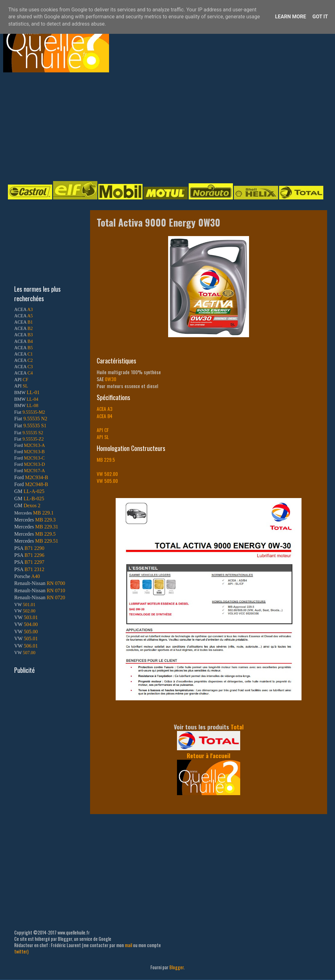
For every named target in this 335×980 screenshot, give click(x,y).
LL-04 (32, 399)
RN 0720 (56, 597)
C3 (30, 367)
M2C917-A (34, 471)
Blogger (177, 967)
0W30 (111, 379)
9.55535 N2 (35, 419)
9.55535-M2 (34, 412)
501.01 (29, 605)
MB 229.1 (43, 513)
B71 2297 (34, 562)
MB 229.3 (45, 520)
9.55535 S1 (35, 426)
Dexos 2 (32, 505)
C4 (30, 373)
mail (128, 945)
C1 (30, 354)
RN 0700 (56, 583)
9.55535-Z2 (33, 439)
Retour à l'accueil (209, 755)
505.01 (31, 639)
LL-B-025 (34, 499)
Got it (320, 17)
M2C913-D (34, 464)
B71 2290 (34, 548)
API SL (103, 437)
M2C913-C (34, 458)
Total (237, 727)
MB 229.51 (47, 541)
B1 (30, 322)
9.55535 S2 (33, 433)
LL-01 (33, 392)
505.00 (31, 632)
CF (26, 380)
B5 (30, 348)
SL (25, 386)
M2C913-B (34, 452)
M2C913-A (34, 445)
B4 (30, 341)
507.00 (29, 653)
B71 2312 (34, 569)
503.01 (31, 617)
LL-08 (32, 405)
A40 (36, 576)
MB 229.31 (47, 527)
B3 (30, 335)
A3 (30, 309)
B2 (30, 328)
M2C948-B (37, 484)
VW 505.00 (107, 481)
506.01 (31, 646)
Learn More (290, 17)
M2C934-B (37, 477)
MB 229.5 (106, 460)
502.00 (29, 611)
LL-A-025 (34, 491)
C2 (30, 360)
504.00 (31, 624)
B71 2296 (34, 555)
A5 (30, 316)
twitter (21, 951)
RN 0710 (56, 590)
